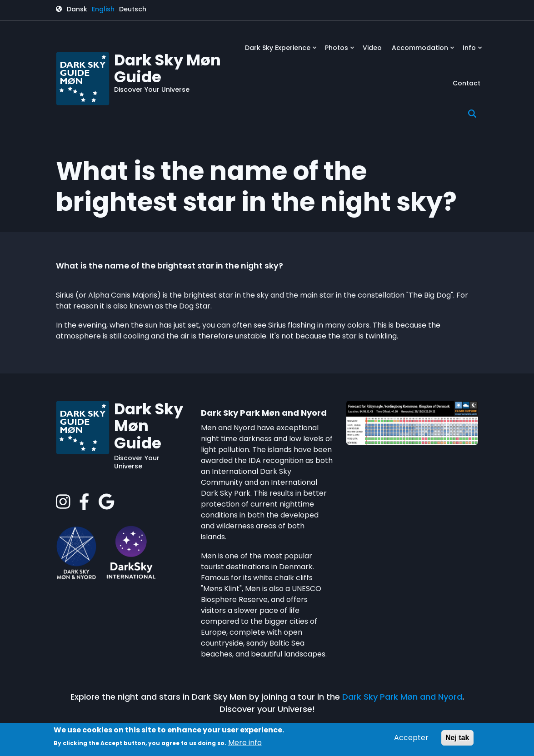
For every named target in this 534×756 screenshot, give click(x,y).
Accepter (411, 738)
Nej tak (457, 738)
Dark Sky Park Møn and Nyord (402, 697)
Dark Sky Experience (282, 51)
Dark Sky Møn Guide (167, 68)
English (103, 9)
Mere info (245, 743)
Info (473, 51)
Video (372, 48)
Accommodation (424, 51)
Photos (340, 51)
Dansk (77, 9)
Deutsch (133, 9)
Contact (467, 83)
